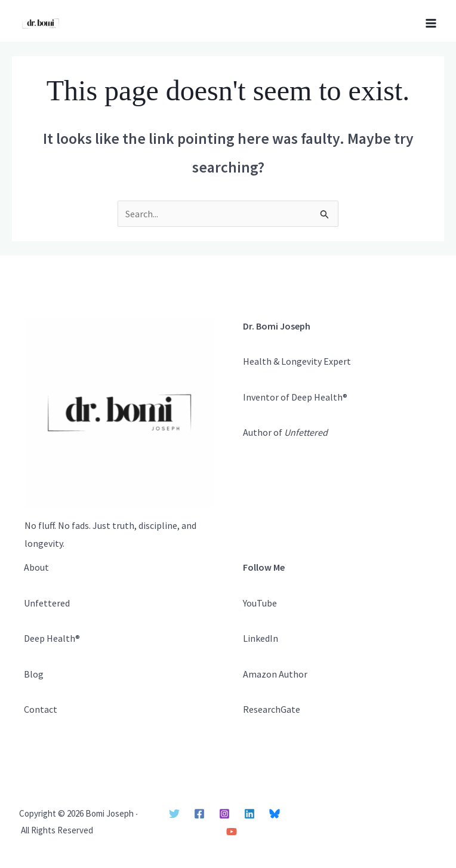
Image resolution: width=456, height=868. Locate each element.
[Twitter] (174, 814)
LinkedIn (261, 638)
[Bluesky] (275, 814)
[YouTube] (232, 832)
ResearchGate (272, 709)
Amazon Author (275, 674)
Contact (41, 709)
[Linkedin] (249, 814)
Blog (34, 674)
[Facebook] (199, 814)
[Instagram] (224, 814)
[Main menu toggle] (431, 23)
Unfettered (47, 603)
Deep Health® (52, 638)
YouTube (260, 603)
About (36, 567)
